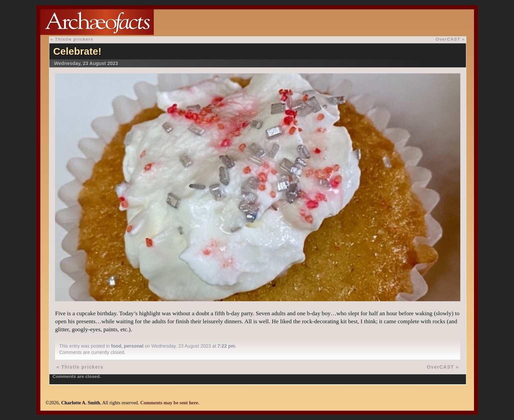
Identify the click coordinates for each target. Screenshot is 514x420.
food (116, 346)
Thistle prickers (74, 39)
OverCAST (448, 39)
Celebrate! (77, 51)
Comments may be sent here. (170, 403)
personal (134, 346)
